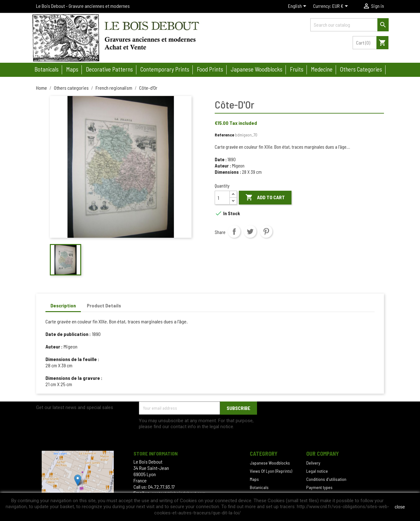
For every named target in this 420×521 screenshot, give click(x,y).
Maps (72, 69)
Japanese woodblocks (257, 69)
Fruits (297, 69)
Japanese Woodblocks (270, 463)
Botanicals (47, 69)
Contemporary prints (165, 69)
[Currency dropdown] (341, 7)
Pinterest (266, 231)
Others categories (361, 69)
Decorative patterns (109, 69)
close (400, 507)
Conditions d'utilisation (326, 479)
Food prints (210, 69)
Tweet (250, 231)
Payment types (319, 487)
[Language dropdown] (298, 7)
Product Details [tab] (104, 305)
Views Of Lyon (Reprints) (271, 471)
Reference (224, 135)
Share (234, 231)
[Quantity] (222, 198)
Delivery (313, 463)
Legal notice (317, 471)
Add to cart (265, 198)
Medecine (322, 69)
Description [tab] (63, 305)
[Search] (349, 25)
